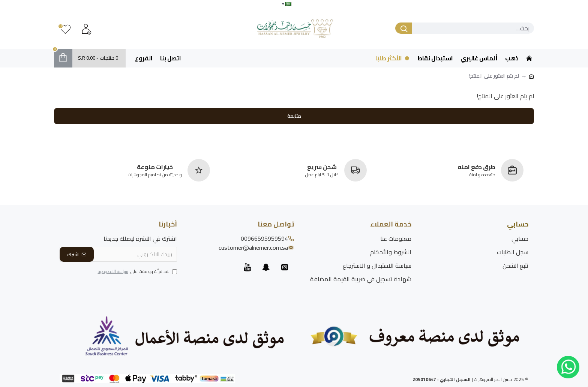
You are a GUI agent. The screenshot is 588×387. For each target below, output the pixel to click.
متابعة (294, 116)
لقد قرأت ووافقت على (137, 272)
